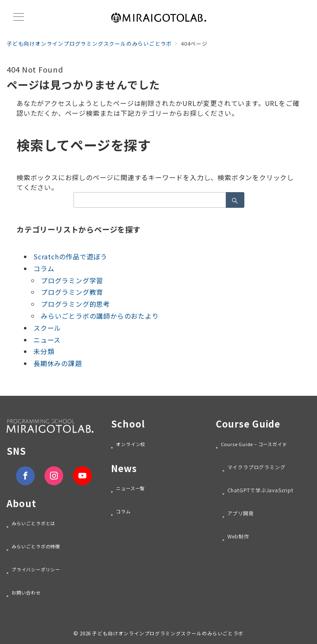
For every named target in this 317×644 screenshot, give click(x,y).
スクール (47, 328)
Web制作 (238, 536)
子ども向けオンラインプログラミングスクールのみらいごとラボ (168, 633)
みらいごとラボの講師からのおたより (100, 316)
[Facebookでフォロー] (25, 476)
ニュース (47, 340)
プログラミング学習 (72, 280)
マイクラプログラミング (257, 467)
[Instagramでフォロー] (54, 476)
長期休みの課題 (58, 363)
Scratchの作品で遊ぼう (70, 256)
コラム (44, 268)
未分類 (44, 351)
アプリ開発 (241, 513)
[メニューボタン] (19, 18)
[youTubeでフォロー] (82, 476)
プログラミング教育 (72, 292)
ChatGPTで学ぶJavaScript (260, 490)
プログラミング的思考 (76, 304)
